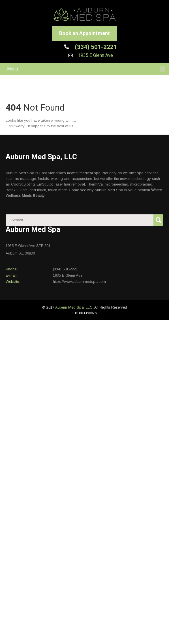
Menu (12, 69)
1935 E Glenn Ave (95, 55)
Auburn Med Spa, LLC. (75, 307)
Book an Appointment (84, 33)
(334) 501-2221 (95, 47)
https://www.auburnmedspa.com (79, 282)
